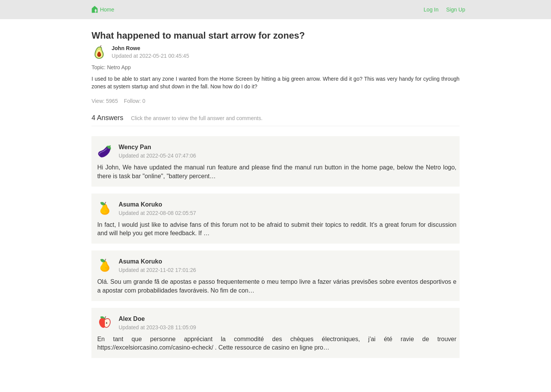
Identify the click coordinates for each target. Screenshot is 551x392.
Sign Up (456, 10)
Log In (431, 10)
